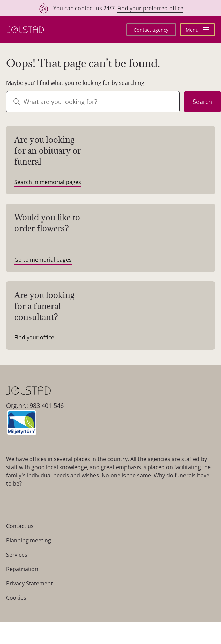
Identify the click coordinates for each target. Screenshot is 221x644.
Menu (197, 30)
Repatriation (22, 569)
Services (17, 555)
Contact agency (151, 30)
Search (202, 102)
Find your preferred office (150, 8)
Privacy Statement (30, 583)
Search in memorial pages (48, 182)
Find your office (34, 337)
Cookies (16, 598)
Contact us (20, 526)
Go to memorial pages (43, 260)
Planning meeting (29, 540)
